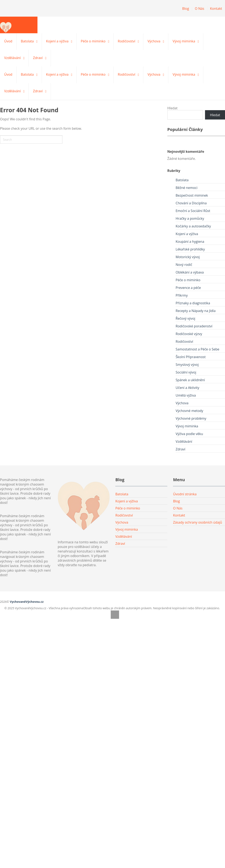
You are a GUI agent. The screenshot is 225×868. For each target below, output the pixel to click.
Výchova (154, 41)
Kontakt (216, 9)
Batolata (27, 41)
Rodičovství (127, 41)
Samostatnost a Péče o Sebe (198, 349)
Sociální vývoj (186, 372)
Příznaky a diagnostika (193, 303)
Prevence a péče (188, 288)
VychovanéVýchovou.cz (27, 602)
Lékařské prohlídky (190, 249)
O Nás (200, 9)
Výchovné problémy (191, 418)
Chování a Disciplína (191, 203)
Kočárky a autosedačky (193, 226)
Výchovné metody (190, 411)
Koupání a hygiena (190, 242)
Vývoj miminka (184, 41)
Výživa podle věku (189, 434)
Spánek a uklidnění (190, 380)
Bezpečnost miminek (192, 195)
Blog (186, 9)
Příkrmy (182, 295)
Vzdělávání (12, 58)
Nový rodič (184, 265)
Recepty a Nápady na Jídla (196, 311)
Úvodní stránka (185, 494)
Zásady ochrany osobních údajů (198, 522)
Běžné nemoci (187, 188)
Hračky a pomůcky (190, 218)
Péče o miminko (93, 41)
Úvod (8, 41)
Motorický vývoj (188, 257)
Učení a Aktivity (187, 388)
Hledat (172, 108)
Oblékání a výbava (190, 272)
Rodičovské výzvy (189, 334)
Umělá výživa (186, 395)
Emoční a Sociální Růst (193, 211)
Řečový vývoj (185, 318)
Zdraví (38, 58)
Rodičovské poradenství (194, 326)
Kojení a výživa (57, 41)
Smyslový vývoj (187, 365)
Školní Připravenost (191, 357)
